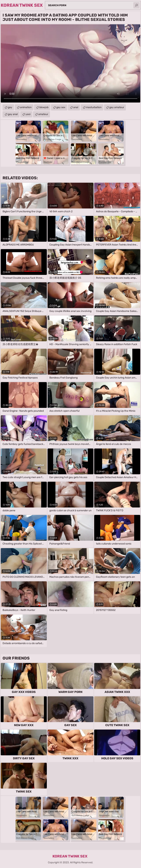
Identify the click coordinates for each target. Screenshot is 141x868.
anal (76, 107)
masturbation (94, 107)
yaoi (28, 114)
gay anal (13, 114)
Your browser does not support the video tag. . (70, 63)
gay (10, 107)
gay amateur (117, 107)
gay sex (61, 107)
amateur (43, 114)
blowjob (44, 107)
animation (26, 107)
